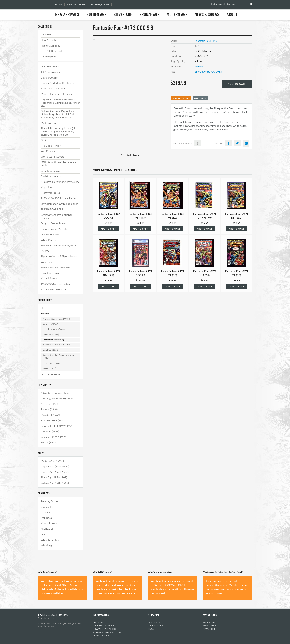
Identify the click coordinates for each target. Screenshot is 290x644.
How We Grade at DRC (104, 629)
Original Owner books (53, 223)
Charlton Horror (50, 273)
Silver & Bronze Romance (55, 267)
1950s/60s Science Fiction (56, 284)
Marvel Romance (50, 278)
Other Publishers (50, 374)
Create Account (76, 4)
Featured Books (50, 66)
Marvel (45, 313)
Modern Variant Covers (54, 88)
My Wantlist (209, 626)
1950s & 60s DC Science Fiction (59, 198)
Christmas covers (51, 176)
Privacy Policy (101, 636)
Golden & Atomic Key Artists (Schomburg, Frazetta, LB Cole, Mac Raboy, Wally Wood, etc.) (58, 114)
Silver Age (123, 15)
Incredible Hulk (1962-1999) (57, 345)
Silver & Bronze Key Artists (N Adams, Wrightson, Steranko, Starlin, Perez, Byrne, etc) (58, 131)
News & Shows (207, 15)
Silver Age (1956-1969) (54, 477)
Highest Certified (50, 46)
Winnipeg (46, 545)
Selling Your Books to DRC (107, 632)
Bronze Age (149, 15)
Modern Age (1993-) (52, 461)
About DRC (99, 622)
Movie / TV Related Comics (56, 94)
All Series (46, 34)
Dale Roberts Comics (45, 10)
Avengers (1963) (51, 324)
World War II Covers (52, 157)
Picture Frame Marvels (54, 229)
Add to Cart (237, 84)
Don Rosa (46, 518)
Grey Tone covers (51, 171)
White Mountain (50, 540)
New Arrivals (67, 15)
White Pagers (48, 240)
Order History (156, 626)
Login (58, 4)
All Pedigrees (48, 56)
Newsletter (209, 629)
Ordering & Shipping (104, 626)
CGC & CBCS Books (52, 51)
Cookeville (47, 507)
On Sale (152, 629)
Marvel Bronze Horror (54, 289)
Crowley (46, 512)
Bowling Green (49, 501)
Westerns (46, 262)
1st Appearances (50, 72)
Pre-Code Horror (51, 146)
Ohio (44, 534)
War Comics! (48, 151)
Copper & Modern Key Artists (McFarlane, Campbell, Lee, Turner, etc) (60, 103)
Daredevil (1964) (51, 334)
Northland (47, 529)
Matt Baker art (49, 123)
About (232, 15)
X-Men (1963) (49, 368)
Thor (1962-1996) (51, 363)
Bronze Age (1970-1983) (55, 472)
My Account (210, 622)
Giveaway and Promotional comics (56, 216)
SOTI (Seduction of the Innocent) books (59, 164)
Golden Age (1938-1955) (55, 483)
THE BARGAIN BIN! (52, 209)
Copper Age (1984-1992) (55, 466)
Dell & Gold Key (50, 234)
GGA (43, 140)
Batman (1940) (49, 409)
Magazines (47, 187)
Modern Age (177, 15)
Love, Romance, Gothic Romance (59, 204)
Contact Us (154, 622)
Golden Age (96, 15)
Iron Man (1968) (51, 350)
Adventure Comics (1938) (55, 393)
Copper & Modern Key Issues (57, 83)
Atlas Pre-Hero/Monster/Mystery (60, 182)
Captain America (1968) (54, 329)
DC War (45, 251)
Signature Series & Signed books (59, 256)
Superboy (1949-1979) (54, 437)
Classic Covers (49, 77)
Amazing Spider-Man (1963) (56, 319)
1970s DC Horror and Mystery (58, 245)
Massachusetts (49, 523)
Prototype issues (50, 193)
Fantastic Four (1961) (53, 340)
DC (43, 308)
